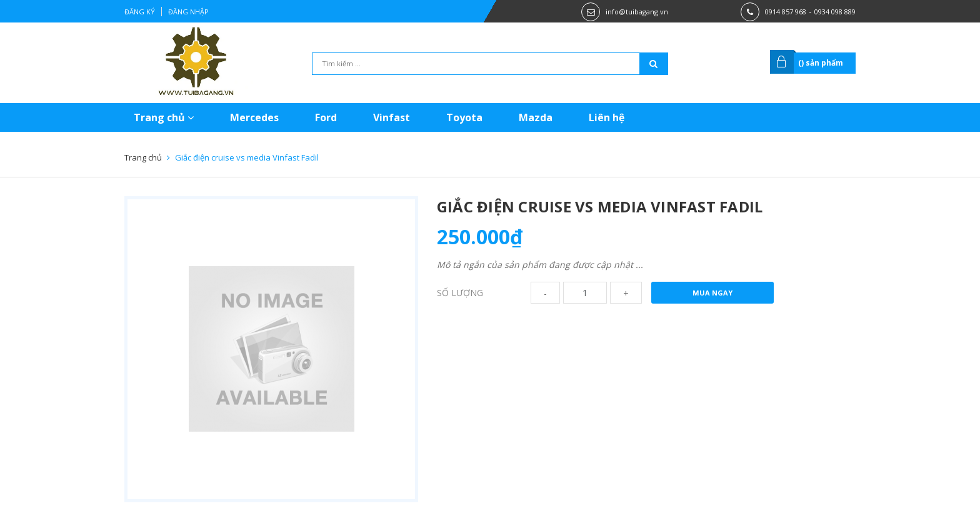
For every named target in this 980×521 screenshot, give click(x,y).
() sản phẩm (821, 63)
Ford (326, 117)
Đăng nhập (188, 12)
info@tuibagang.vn (637, 12)
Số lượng (460, 293)
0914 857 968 (786, 12)
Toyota (464, 117)
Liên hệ (607, 117)
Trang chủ (164, 117)
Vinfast (392, 117)
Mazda (536, 117)
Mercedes (254, 117)
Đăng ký (140, 12)
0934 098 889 (835, 12)
